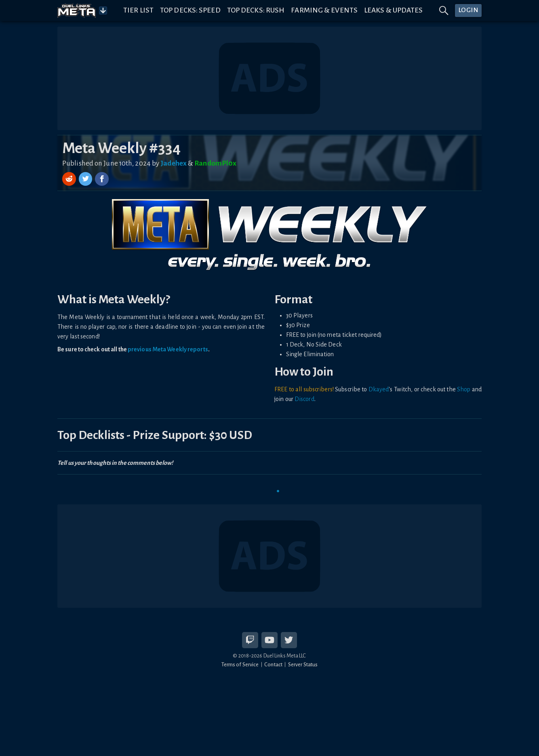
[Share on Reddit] (70, 179)
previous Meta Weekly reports (168, 349)
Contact (273, 665)
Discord (304, 399)
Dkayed (379, 389)
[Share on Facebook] (102, 179)
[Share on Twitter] (86, 179)
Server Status (303, 665)
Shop (464, 389)
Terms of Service (240, 665)
